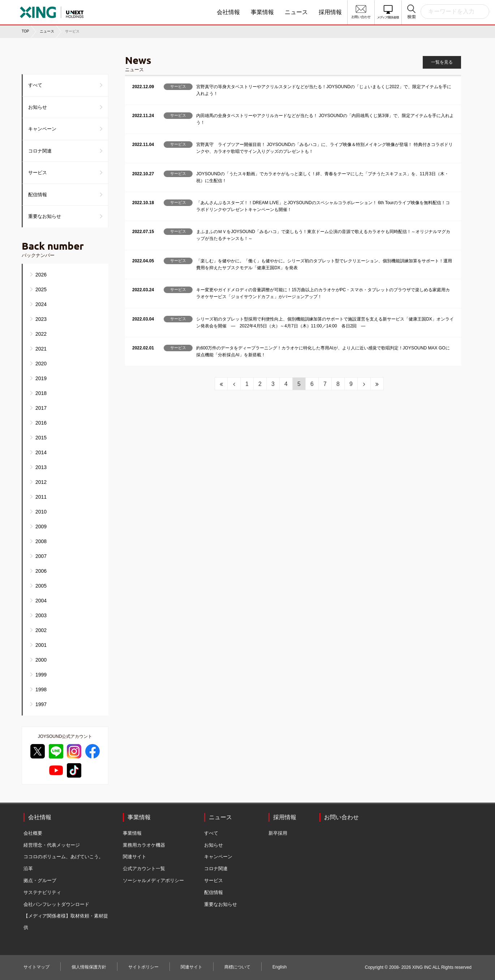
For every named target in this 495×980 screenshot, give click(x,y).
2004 (41, 601)
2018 (41, 393)
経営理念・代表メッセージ (52, 845)
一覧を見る (442, 62)
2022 (41, 334)
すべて (35, 85)
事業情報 (262, 12)
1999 (41, 675)
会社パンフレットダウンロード (56, 904)
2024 (41, 304)
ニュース (296, 12)
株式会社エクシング (74, 10)
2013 (41, 467)
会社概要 (33, 833)
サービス (38, 173)
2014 (41, 452)
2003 (41, 615)
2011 (41, 497)
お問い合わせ (341, 817)
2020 (41, 364)
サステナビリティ (42, 892)
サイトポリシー (143, 967)
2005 (41, 586)
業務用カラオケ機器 (144, 845)
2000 (41, 660)
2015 (41, 438)
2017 (41, 408)
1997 (41, 704)
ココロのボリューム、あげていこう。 (63, 857)
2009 (41, 526)
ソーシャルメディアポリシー (153, 880)
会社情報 (228, 12)
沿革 (28, 869)
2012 (41, 482)
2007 (41, 556)
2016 (41, 423)
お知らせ (38, 107)
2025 (41, 289)
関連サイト (135, 857)
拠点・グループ (40, 880)
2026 (41, 275)
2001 (41, 645)
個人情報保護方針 (89, 967)
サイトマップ (36, 967)
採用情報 (330, 12)
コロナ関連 (40, 151)
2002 (41, 630)
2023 (41, 319)
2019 (41, 378)
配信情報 (38, 195)
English (279, 967)
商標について (237, 967)
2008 (41, 541)
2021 (41, 349)
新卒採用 (278, 833)
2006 (41, 571)
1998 (41, 689)
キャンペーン (42, 129)
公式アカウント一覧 (144, 869)
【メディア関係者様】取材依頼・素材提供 (66, 922)
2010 (41, 512)
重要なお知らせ (45, 216)
